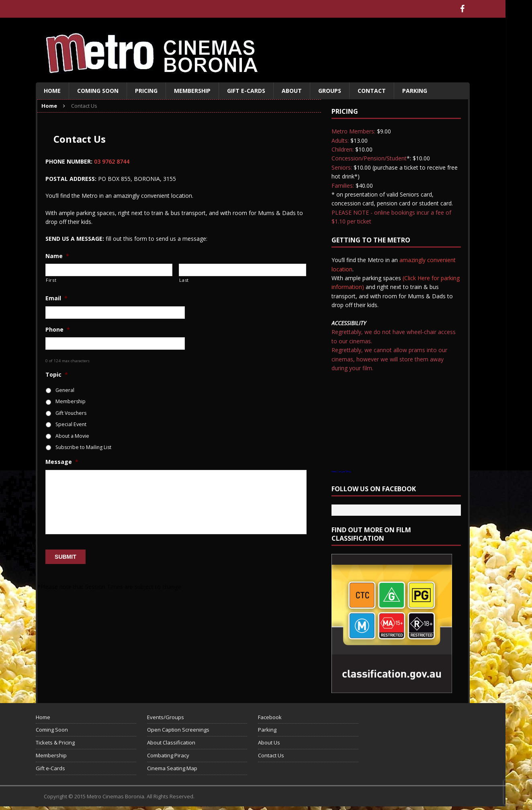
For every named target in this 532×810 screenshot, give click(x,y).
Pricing (146, 91)
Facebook (270, 717)
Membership (192, 91)
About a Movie (72, 436)
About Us (269, 742)
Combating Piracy (168, 755)
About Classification (171, 742)
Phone (58, 330)
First (51, 280)
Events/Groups (166, 717)
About (292, 91)
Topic (57, 375)
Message (62, 462)
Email (56, 298)
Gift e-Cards (246, 91)
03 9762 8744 (112, 161)
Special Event (71, 424)
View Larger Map (341, 472)
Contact (372, 91)
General (65, 390)
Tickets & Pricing (55, 742)
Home (52, 91)
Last (184, 280)
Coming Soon (98, 91)
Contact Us (271, 755)
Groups (330, 91)
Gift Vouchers (71, 413)
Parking (415, 91)
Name (57, 256)
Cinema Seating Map (172, 768)
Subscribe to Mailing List (83, 447)
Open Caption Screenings (178, 730)
